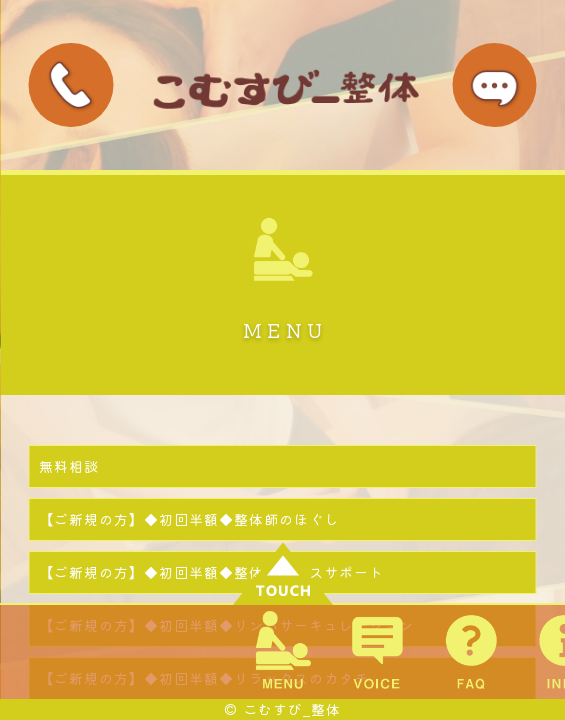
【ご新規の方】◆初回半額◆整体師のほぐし (189, 519)
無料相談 (69, 466)
